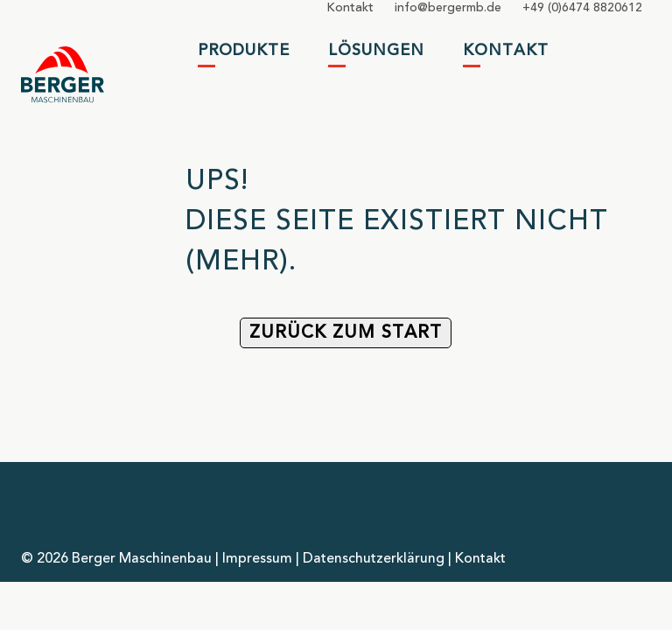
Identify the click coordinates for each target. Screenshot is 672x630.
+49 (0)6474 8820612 (582, 8)
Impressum (257, 559)
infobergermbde (448, 8)
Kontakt (350, 8)
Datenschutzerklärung (374, 559)
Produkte (244, 51)
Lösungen (376, 51)
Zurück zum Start (346, 333)
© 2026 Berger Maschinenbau (116, 559)
